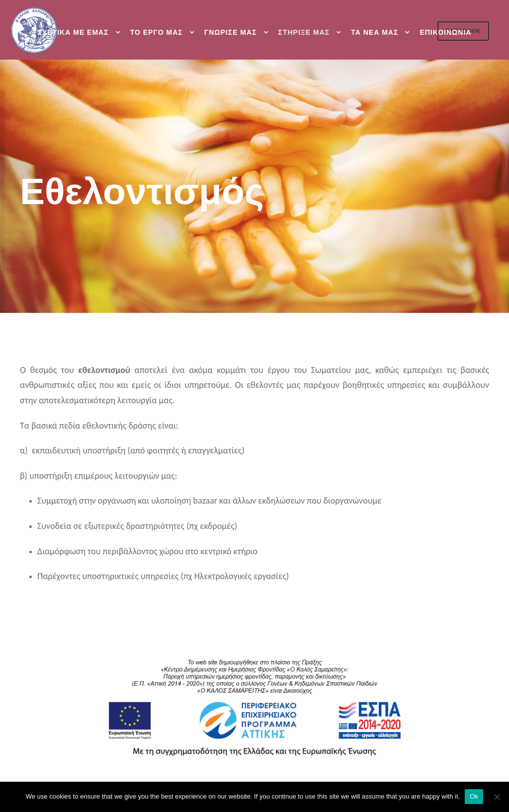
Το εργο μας (157, 32)
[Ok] (497, 797)
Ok (474, 796)
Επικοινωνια (445, 32)
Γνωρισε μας (231, 32)
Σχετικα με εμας (73, 32)
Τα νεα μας (375, 32)
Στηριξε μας (304, 32)
